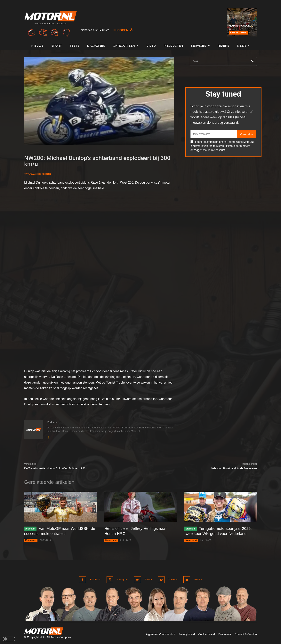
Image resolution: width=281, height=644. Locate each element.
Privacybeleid (187, 634)
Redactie (46, 174)
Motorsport (31, 540)
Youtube (171, 580)
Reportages (238, 33)
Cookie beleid (207, 634)
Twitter (147, 580)
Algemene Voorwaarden (160, 634)
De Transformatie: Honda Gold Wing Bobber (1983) (55, 469)
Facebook (95, 580)
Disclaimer (225, 634)
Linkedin (197, 580)
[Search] (253, 61)
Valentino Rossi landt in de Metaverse (234, 469)
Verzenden (246, 134)
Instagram (122, 580)
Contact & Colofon (246, 634)
